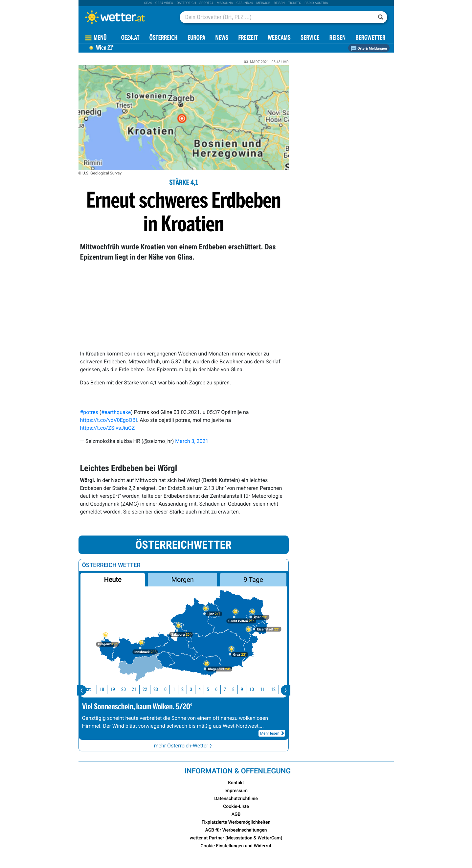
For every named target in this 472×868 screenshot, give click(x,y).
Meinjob (263, 3)
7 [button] (221, 689)
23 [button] (152, 689)
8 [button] (229, 689)
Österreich (186, 3)
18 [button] (98, 689)
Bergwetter (370, 38)
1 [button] (170, 689)
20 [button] (120, 689)
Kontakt (236, 783)
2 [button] (179, 689)
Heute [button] (112, 580)
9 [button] (238, 689)
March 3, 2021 (192, 441)
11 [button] (258, 689)
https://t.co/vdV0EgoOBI (109, 420)
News (222, 38)
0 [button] (161, 689)
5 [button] (204, 689)
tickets (294, 3)
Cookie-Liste (236, 807)
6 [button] (212, 689)
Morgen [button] (182, 580)
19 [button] (109, 689)
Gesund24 (245, 3)
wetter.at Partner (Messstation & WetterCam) (236, 838)
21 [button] (130, 689)
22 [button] (141, 689)
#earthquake (116, 412)
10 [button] (248, 689)
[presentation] (82, 690)
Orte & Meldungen (369, 48)
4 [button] (196, 689)
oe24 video (164, 3)
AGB (236, 814)
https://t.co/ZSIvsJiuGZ (108, 428)
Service (310, 38)
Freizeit (248, 38)
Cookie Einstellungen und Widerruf (236, 846)
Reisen (279, 3)
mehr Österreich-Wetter (183, 746)
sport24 (206, 3)
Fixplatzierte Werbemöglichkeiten (236, 822)
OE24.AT (130, 38)
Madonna (225, 3)
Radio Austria (316, 3)
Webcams (279, 38)
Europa (196, 38)
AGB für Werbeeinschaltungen (236, 830)
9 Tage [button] (253, 580)
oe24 (148, 3)
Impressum (236, 791)
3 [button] (187, 689)
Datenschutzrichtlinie (236, 799)
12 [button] (269, 689)
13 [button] (280, 689)
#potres (89, 412)
